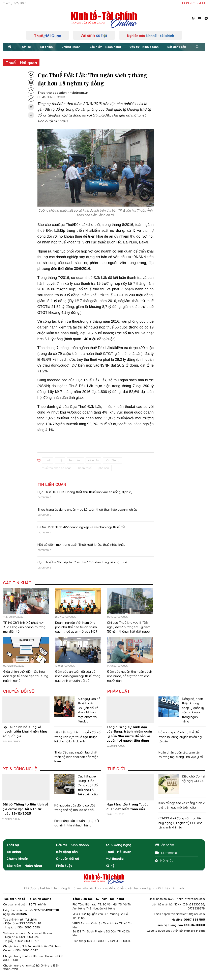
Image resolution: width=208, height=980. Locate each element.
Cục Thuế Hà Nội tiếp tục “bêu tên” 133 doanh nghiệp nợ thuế (82, 562)
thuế (48, 460)
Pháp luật (118, 691)
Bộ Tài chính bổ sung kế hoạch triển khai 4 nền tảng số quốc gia (25, 731)
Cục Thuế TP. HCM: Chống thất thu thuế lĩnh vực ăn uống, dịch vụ (85, 492)
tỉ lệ (60, 460)
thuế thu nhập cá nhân (57, 468)
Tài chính (46, 47)
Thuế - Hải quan (21, 63)
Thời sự (25, 47)
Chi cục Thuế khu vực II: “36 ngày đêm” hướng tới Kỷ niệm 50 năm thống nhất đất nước (129, 627)
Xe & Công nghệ (20, 769)
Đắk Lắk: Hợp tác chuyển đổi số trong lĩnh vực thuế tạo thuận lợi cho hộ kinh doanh (77, 737)
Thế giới (116, 769)
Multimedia (115, 858)
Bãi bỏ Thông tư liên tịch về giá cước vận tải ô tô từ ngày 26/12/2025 (25, 809)
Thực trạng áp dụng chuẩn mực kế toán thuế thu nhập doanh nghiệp (87, 509)
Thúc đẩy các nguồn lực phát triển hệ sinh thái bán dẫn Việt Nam (76, 757)
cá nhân (93, 460)
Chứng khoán (71, 47)
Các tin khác (17, 583)
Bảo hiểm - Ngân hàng (105, 47)
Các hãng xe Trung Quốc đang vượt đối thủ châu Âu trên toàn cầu (88, 785)
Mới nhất (164, 860)
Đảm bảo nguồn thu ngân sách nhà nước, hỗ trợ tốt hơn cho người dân (130, 676)
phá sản (104, 468)
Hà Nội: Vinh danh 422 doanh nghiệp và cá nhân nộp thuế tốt (81, 527)
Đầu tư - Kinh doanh (144, 47)
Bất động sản (177, 47)
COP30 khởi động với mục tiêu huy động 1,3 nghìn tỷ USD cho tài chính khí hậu (181, 823)
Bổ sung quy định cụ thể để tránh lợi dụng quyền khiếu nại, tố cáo (181, 737)
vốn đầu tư (113, 460)
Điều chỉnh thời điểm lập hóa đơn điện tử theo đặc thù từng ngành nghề (26, 676)
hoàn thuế (85, 468)
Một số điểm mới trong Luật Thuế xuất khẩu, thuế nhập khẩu (81, 545)
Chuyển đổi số (19, 691)
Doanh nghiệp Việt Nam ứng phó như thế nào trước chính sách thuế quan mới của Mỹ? (76, 627)
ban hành (75, 460)
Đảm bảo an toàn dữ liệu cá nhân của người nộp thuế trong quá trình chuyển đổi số (78, 676)
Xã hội (111, 866)
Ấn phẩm (165, 845)
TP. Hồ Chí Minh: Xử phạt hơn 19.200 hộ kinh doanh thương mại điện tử (24, 627)
